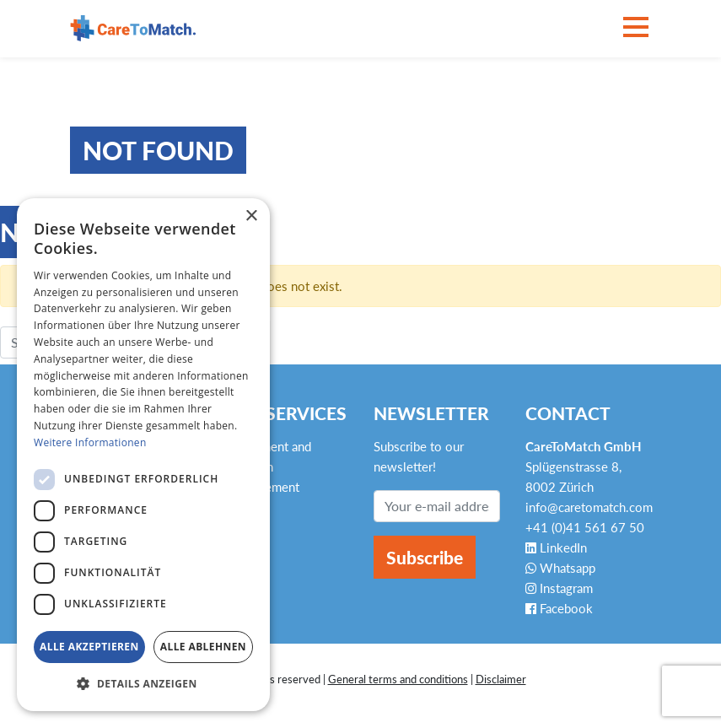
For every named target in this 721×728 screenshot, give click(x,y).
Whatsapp (560, 568)
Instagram (559, 588)
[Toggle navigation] (636, 28)
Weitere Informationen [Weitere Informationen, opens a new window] (90, 442)
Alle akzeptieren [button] (89, 647)
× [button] (251, 216)
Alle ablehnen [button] (203, 647)
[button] (143, 684)
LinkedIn (556, 547)
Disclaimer (501, 679)
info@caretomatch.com (589, 507)
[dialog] (143, 455)
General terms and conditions (398, 679)
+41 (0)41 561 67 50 (585, 527)
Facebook (559, 608)
